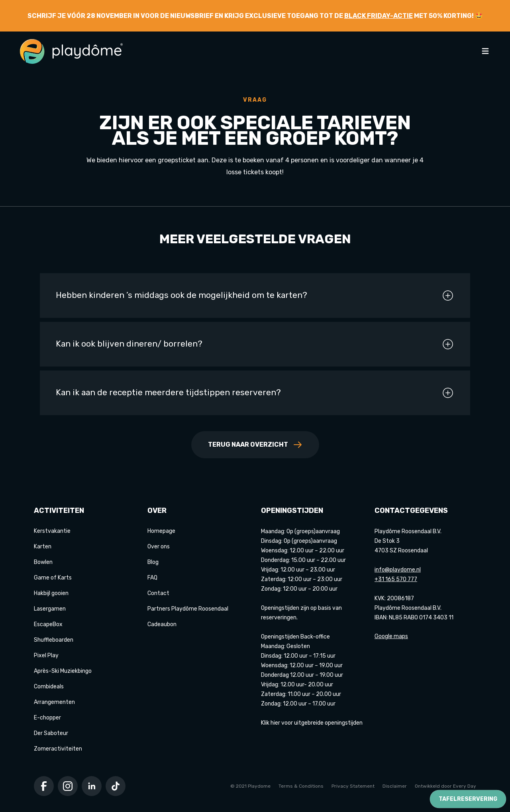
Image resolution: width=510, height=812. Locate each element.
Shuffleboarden (54, 640)
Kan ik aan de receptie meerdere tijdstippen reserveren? (255, 393)
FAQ (152, 578)
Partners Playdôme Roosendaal (188, 609)
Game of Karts (53, 578)
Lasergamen (50, 609)
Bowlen (43, 562)
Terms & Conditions (301, 786)
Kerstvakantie (52, 531)
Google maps (391, 636)
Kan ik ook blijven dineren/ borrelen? (255, 344)
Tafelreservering (468, 799)
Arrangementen (54, 702)
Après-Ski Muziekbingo (63, 671)
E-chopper (47, 718)
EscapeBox (48, 624)
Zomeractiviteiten (58, 749)
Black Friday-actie (379, 16)
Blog (153, 562)
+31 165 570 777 (396, 579)
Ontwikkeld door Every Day (445, 786)
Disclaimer (395, 786)
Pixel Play (46, 655)
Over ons (159, 547)
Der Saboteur (51, 733)
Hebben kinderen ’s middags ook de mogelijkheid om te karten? (255, 296)
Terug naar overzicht (255, 445)
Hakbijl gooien (51, 593)
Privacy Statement (353, 786)
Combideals (49, 687)
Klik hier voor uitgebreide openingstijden (312, 723)
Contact (158, 593)
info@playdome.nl (398, 570)
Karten (43, 547)
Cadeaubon (162, 624)
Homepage (161, 531)
